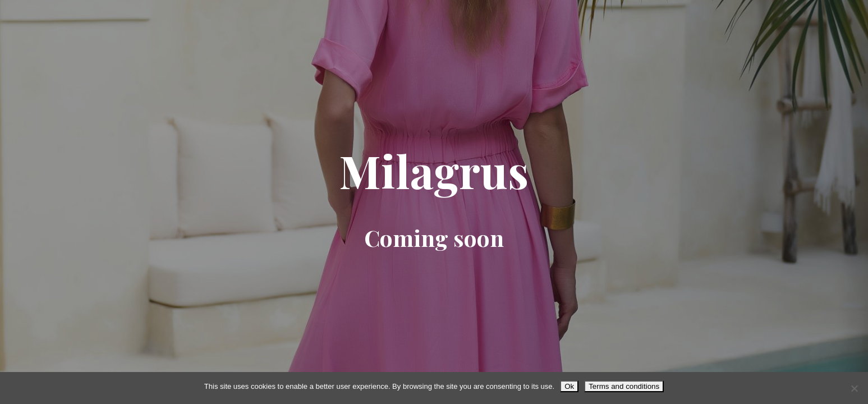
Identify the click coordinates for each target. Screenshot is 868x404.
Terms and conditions (624, 386)
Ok (569, 386)
